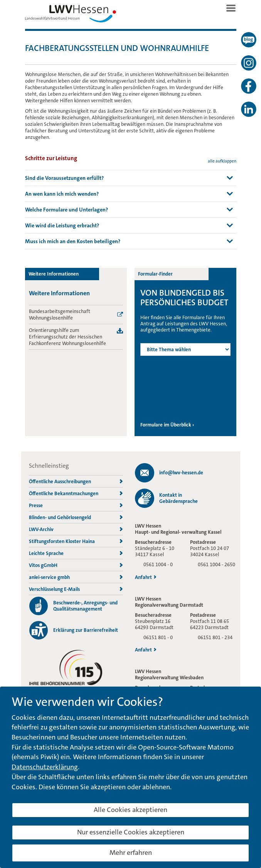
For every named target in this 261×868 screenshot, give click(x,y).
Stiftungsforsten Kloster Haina (76, 541)
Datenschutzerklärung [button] (45, 767)
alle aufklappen (222, 161)
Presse (76, 505)
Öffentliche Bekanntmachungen (76, 493)
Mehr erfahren (131, 853)
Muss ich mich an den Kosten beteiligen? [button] (73, 241)
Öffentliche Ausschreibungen (76, 481)
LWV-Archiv (76, 529)
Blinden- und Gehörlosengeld (76, 517)
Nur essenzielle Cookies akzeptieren (131, 832)
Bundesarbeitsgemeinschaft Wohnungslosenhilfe (60, 315)
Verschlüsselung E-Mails (76, 589)
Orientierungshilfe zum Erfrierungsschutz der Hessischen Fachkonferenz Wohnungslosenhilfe (67, 337)
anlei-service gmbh (76, 577)
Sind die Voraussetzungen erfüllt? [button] (64, 178)
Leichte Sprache (76, 553)
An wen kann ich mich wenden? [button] (62, 194)
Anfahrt (146, 577)
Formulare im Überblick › (167, 425)
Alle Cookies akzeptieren (130, 810)
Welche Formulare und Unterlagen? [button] (67, 210)
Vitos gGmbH (76, 565)
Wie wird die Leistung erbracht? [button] (62, 225)
